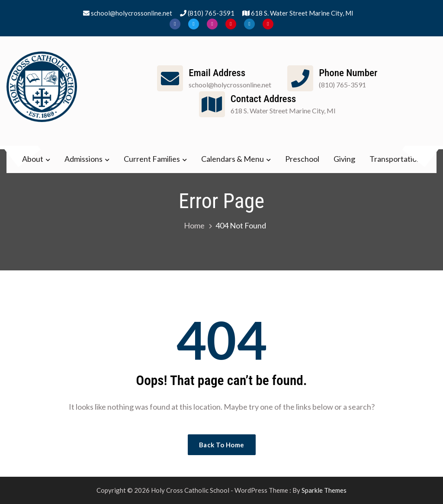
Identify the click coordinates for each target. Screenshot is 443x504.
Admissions (83, 159)
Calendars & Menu (233, 159)
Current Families (152, 159)
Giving (344, 159)
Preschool (302, 159)
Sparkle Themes (324, 490)
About (33, 159)
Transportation (395, 159)
